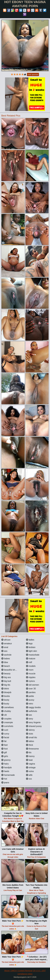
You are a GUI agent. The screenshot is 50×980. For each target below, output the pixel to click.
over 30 (31, 689)
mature (31, 659)
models (31, 666)
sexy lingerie (33, 722)
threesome (32, 749)
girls (5, 756)
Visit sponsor (33, 74)
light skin (32, 651)
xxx (29, 779)
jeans (5, 783)
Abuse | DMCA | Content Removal (18, 971)
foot (4, 749)
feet (4, 745)
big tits (6, 685)
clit (4, 715)
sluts (30, 734)
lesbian (31, 647)
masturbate (33, 655)
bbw (5, 662)
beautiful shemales (12, 670)
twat (29, 760)
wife (29, 775)
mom (30, 670)
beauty (6, 674)
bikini (5, 689)
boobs (6, 696)
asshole (6, 655)
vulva (30, 771)
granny (6, 760)
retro (30, 704)
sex (29, 715)
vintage (31, 768)
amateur (7, 644)
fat (4, 741)
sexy (30, 719)
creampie (7, 722)
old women (33, 685)
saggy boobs (33, 707)
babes (6, 659)
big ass (6, 677)
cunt (5, 730)
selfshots (32, 711)
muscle (31, 674)
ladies (30, 640)
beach (6, 666)
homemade (8, 775)
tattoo (30, 741)
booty (5, 700)
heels (5, 771)
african (6, 640)
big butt (6, 681)
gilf (4, 752)
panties (31, 692)
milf (29, 662)
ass (4, 651)
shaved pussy (34, 726)
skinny (30, 730)
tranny (30, 756)
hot (4, 779)
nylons (30, 681)
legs (29, 644)
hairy (5, 764)
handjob (6, 768)
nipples (31, 677)
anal (5, 647)
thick (30, 745)
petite (30, 696)
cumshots (7, 726)
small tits (32, 737)
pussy (30, 700)
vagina (31, 764)
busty (5, 704)
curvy (5, 734)
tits (29, 752)
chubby (6, 711)
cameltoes (8, 707)
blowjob (6, 692)
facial (5, 737)
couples (6, 719)
